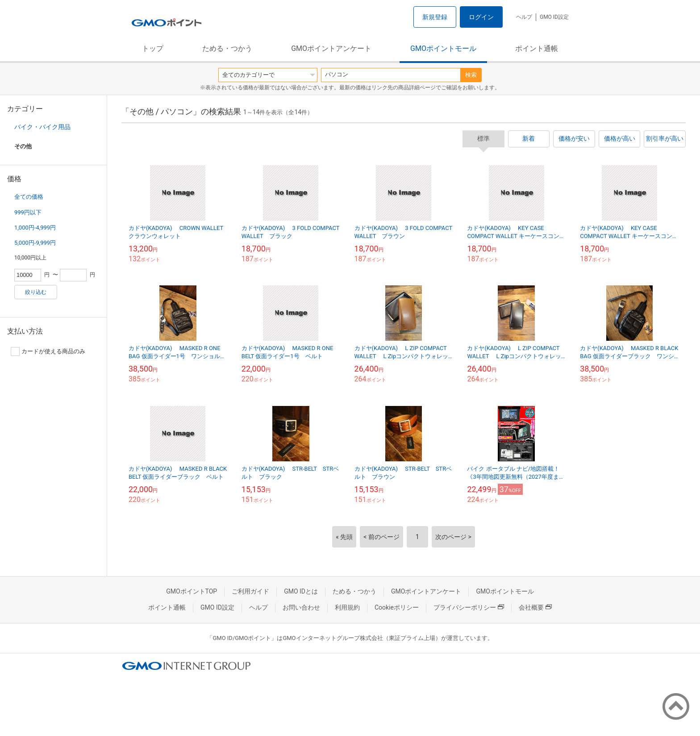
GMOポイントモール (443, 48)
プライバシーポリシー (469, 607)
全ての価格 (29, 197)
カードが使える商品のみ (48, 351)
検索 (471, 75)
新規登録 (435, 17)
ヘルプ (524, 17)
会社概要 (535, 607)
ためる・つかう (227, 48)
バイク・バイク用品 (42, 127)
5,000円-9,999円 (35, 243)
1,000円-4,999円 (35, 228)
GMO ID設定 (554, 17)
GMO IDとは (301, 591)
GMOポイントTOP (192, 591)
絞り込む (36, 292)
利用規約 (347, 607)
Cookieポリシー (397, 607)
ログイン (481, 17)
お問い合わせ (301, 607)
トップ (153, 48)
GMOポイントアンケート (331, 48)
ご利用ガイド (250, 591)
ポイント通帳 (537, 48)
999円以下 (28, 212)
